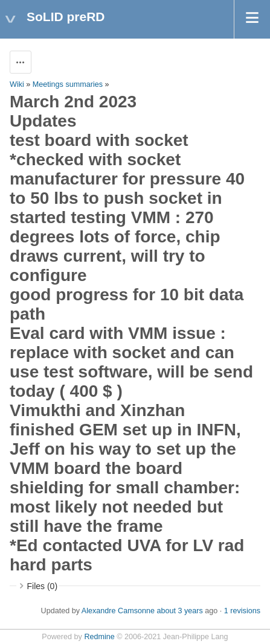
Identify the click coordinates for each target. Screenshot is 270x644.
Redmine (99, 637)
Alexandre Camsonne (118, 611)
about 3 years (179, 611)
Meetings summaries (68, 84)
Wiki (17, 84)
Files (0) (43, 586)
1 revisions (242, 611)
